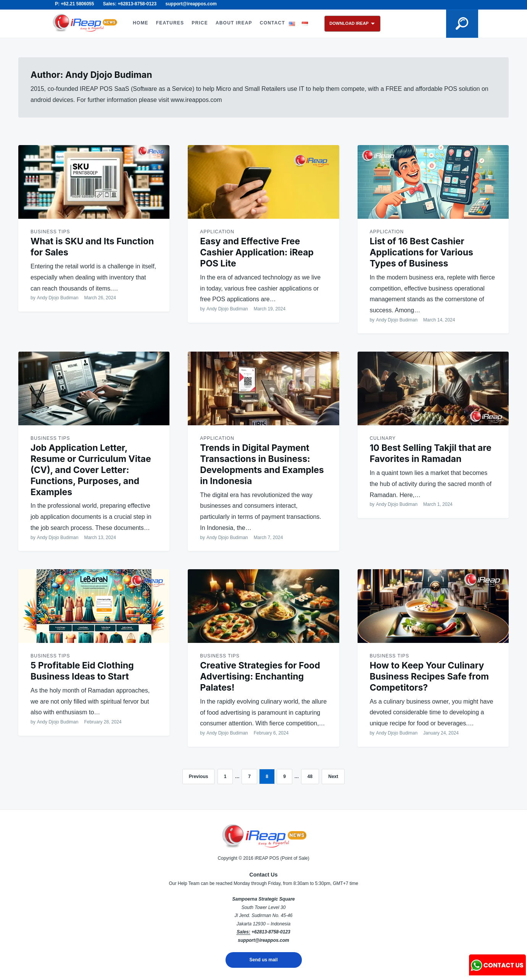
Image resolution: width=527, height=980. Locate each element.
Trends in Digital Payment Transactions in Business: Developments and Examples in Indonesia (262, 464)
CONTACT (272, 23)
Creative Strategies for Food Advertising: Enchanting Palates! (260, 676)
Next (333, 777)
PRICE (200, 23)
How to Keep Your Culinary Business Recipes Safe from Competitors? (429, 676)
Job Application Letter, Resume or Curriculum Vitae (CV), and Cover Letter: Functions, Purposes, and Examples (91, 470)
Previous (199, 777)
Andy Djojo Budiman (58, 298)
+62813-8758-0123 (271, 932)
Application (217, 232)
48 (310, 777)
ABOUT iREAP (234, 23)
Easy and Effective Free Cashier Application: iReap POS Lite (257, 252)
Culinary (383, 438)
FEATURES (170, 23)
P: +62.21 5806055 (74, 4)
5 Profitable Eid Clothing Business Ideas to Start (82, 671)
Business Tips (50, 232)
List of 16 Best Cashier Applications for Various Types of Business (421, 252)
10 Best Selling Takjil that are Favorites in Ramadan (431, 453)
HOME (141, 23)
